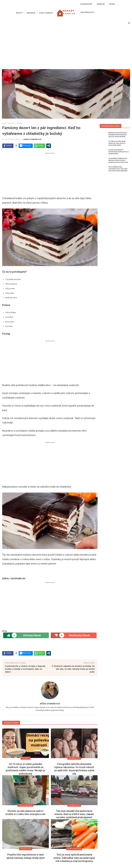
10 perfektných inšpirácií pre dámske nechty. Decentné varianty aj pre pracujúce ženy (118, 160)
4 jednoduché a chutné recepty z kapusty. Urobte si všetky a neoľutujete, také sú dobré (25, 669)
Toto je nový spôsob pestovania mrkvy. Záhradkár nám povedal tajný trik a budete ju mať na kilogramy (74, 858)
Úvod (4, 123)
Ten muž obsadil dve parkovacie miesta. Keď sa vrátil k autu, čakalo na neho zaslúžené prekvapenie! (74, 814)
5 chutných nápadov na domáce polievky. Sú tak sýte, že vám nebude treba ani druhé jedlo (73, 669)
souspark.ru (18, 579)
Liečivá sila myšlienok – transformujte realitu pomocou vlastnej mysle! (119, 152)
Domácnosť (26, 849)
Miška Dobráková (32, 139)
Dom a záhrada (25, 805)
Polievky (26, 758)
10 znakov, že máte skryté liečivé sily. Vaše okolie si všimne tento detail (117, 143)
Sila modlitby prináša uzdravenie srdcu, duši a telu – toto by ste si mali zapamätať (118, 169)
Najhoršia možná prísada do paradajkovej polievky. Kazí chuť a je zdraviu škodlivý (118, 135)
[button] (129, 23)
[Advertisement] (66, 48)
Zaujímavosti (74, 758)
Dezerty (19, 123)
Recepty (11, 123)
